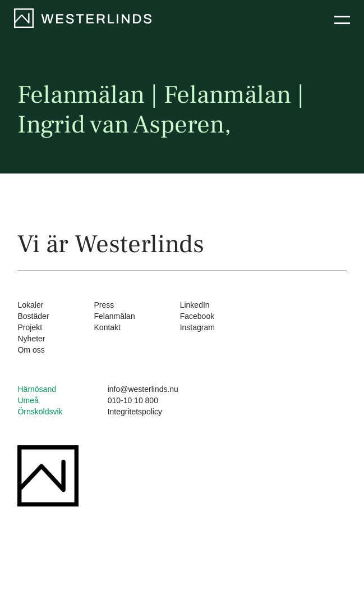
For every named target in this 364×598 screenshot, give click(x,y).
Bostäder (33, 316)
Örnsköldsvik (40, 412)
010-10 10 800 (133, 400)
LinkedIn (195, 305)
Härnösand (37, 389)
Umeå (28, 400)
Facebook (197, 316)
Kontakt (107, 327)
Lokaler (30, 305)
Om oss (31, 350)
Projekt (30, 327)
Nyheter (31, 339)
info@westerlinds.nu (143, 389)
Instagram (197, 327)
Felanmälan (115, 316)
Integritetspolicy (135, 412)
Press (104, 305)
